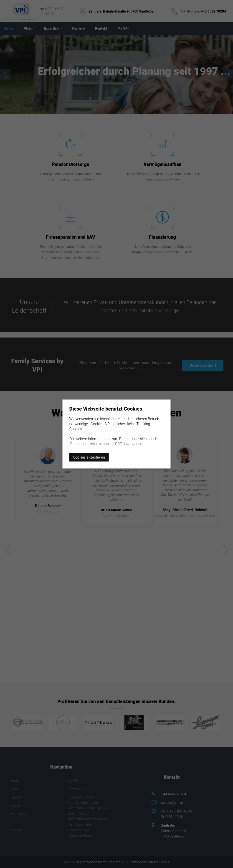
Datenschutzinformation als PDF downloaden (106, 444)
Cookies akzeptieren (89, 457)
